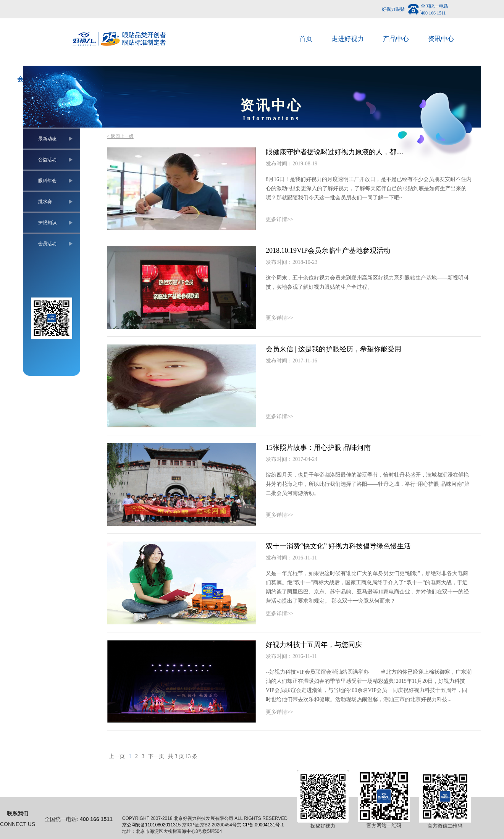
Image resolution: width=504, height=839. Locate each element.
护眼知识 (47, 223)
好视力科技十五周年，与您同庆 (314, 645)
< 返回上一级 (120, 136)
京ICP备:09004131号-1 (260, 825)
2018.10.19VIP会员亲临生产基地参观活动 (328, 251)
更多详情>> (279, 219)
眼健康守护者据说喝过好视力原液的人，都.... (334, 152)
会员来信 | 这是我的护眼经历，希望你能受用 (334, 349)
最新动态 (47, 139)
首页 (306, 39)
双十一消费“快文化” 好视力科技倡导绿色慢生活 (338, 546)
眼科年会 (47, 181)
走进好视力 (348, 39)
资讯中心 (441, 39)
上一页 (117, 756)
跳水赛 (45, 202)
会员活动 (47, 244)
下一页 (156, 756)
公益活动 (47, 160)
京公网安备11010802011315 (151, 825)
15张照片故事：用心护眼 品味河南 (318, 448)
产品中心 (396, 39)
